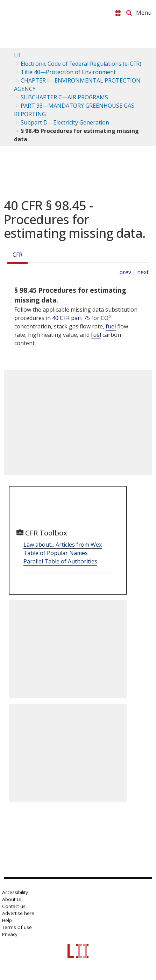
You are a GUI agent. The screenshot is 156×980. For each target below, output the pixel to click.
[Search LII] (129, 13)
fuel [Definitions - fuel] (111, 326)
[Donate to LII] (118, 13)
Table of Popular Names (56, 553)
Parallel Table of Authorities (60, 561)
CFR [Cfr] (17, 255)
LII (17, 55)
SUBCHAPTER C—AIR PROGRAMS (64, 97)
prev (125, 272)
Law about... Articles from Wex (63, 545)
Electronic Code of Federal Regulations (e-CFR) (81, 64)
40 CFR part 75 (71, 318)
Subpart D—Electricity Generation (65, 122)
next (143, 272)
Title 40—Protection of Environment (68, 72)
